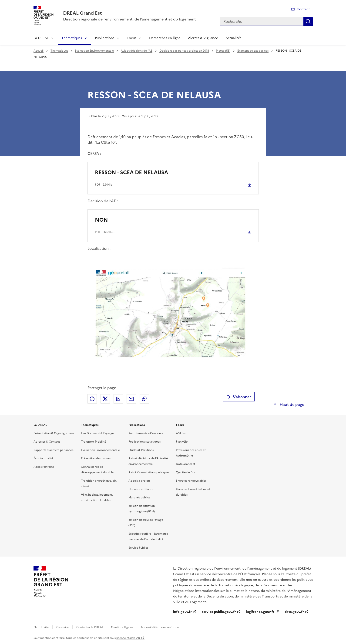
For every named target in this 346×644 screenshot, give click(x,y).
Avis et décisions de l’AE (137, 51)
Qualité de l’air (186, 472)
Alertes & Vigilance (203, 38)
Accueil (39, 51)
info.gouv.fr (182, 612)
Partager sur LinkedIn (118, 399)
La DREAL (41, 38)
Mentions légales (122, 627)
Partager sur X (105, 399)
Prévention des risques (96, 458)
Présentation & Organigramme (54, 433)
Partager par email (131, 399)
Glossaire (62, 627)
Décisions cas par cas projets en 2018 (184, 51)
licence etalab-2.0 (128, 638)
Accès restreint (44, 467)
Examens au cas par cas (253, 51)
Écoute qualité (43, 458)
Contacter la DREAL (90, 627)
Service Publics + (139, 548)
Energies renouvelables (191, 481)
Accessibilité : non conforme (160, 627)
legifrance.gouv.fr (260, 612)
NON (101, 220)
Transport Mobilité (94, 442)
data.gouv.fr (294, 612)
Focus (132, 38)
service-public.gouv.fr (219, 612)
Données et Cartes (141, 489)
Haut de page (291, 404)
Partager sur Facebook (92, 399)
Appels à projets (139, 481)
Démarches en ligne (165, 38)
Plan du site (41, 627)
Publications (105, 38)
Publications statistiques (144, 442)
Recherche (308, 21)
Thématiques (72, 38)
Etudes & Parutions (141, 450)
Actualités (233, 38)
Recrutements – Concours (146, 433)
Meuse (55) (223, 51)
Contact (303, 9)
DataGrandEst (186, 464)
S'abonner (239, 397)
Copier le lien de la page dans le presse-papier (144, 399)
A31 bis (181, 433)
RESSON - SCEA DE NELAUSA (131, 172)
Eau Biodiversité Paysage (97, 433)
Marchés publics (139, 497)
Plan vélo (182, 442)
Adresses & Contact (47, 442)
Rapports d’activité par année (54, 450)
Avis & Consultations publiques (149, 472)
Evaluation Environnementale (94, 51)
